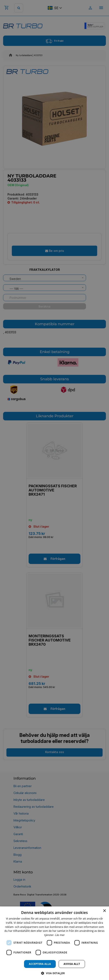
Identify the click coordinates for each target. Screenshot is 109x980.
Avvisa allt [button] (72, 964)
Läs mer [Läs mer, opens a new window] (60, 935)
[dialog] (54, 943)
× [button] (104, 911)
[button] (54, 973)
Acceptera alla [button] (40, 964)
